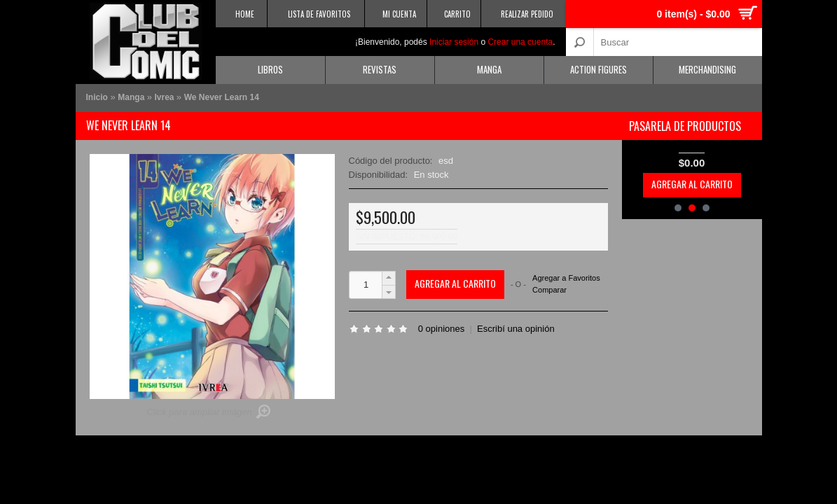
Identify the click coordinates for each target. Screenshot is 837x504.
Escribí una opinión (516, 329)
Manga (489, 69)
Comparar (549, 290)
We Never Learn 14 (222, 97)
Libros (270, 69)
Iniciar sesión (454, 42)
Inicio (97, 97)
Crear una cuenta (520, 42)
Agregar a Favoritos (566, 278)
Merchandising (707, 69)
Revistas (380, 69)
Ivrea (166, 97)
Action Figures (599, 69)
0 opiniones (442, 329)
